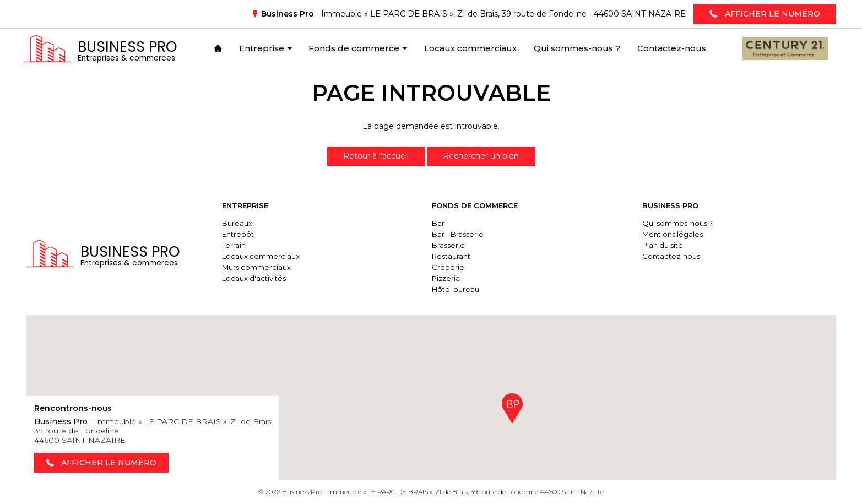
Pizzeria (448, 278)
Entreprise (248, 205)
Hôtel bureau (458, 289)
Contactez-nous (672, 256)
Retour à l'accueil (376, 156)
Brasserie (451, 245)
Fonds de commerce (477, 205)
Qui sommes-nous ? (679, 223)
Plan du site (664, 245)
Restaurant (453, 256)
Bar (440, 223)
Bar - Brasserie (460, 234)
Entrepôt (241, 234)
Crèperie (450, 267)
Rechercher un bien (481, 156)
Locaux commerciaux (264, 256)
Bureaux (240, 223)
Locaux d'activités (257, 278)
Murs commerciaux (260, 267)
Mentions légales (674, 234)
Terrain (237, 245)
